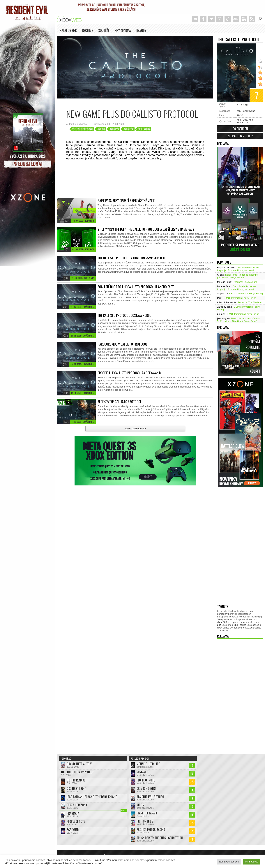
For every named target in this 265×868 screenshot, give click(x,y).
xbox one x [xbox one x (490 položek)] (228, 625)
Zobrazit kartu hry (240, 136)
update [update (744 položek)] (242, 619)
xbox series (144, 129)
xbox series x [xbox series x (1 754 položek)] (241, 628)
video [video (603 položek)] (249, 619)
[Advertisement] (232, 546)
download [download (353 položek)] (236, 611)
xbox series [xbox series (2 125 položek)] (240, 625)
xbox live (114, 129)
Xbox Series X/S (245, 121)
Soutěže (104, 30)
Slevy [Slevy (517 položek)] (220, 619)
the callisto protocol (83, 129)
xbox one (129, 129)
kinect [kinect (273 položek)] (238, 614)
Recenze (88, 30)
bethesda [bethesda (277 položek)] (222, 611)
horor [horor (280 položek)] (231, 614)
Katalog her (68, 30)
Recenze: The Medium (245, 282)
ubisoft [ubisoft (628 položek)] (234, 619)
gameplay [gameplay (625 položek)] (222, 614)
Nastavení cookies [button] (229, 862)
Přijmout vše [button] (252, 862)
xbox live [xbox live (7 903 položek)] (250, 622)
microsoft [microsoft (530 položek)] (246, 614)
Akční (240, 115)
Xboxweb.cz (70, 19)
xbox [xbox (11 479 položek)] (255, 619)
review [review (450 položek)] (254, 617)
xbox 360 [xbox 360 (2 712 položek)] (222, 622)
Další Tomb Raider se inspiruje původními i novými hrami (238, 269)
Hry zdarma (123, 30)
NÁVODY (141, 30)
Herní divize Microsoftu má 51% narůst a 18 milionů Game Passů (238, 320)
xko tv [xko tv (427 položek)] (225, 630)
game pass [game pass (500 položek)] (248, 611)
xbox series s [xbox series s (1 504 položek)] (254, 625)
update (101, 129)
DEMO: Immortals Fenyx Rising (246, 294)
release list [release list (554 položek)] (244, 617)
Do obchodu (240, 129)
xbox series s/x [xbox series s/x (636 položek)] (225, 628)
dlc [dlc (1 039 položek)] (229, 611)
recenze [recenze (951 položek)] (234, 617)
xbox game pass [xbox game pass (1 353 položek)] (236, 622)
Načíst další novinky (135, 429)
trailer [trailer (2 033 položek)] (227, 619)
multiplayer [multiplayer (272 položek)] (223, 617)
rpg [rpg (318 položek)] (260, 617)
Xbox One (242, 120)
